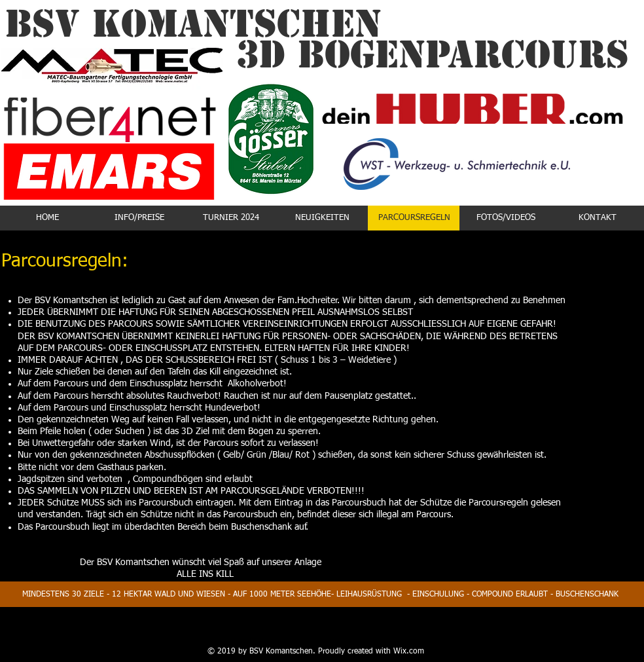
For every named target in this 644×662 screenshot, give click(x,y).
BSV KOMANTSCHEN (193, 24)
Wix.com (409, 652)
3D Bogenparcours (433, 54)
